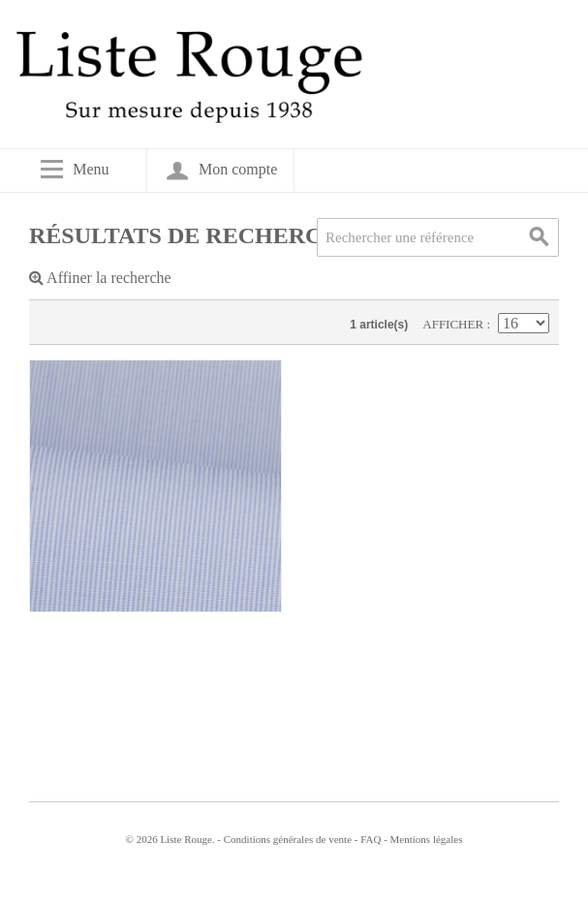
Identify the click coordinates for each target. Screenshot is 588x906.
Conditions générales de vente (288, 839)
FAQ (371, 839)
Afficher (454, 324)
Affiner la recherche (100, 278)
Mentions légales (427, 839)
